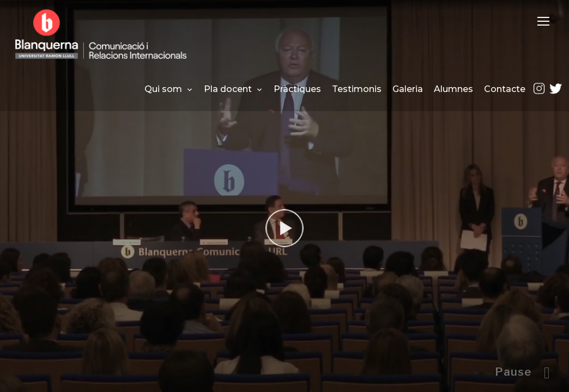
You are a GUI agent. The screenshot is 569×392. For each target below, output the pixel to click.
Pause (513, 372)
